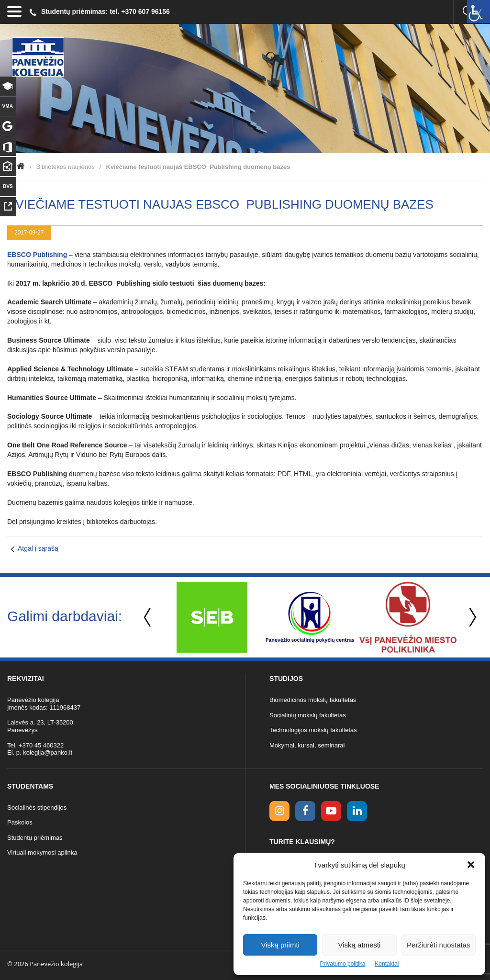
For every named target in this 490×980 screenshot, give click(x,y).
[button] (471, 865)
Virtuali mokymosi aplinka (42, 852)
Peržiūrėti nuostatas (439, 945)
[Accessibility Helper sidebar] (479, 11)
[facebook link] (305, 811)
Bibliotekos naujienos (66, 167)
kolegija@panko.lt (48, 752)
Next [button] (471, 618)
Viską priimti (280, 945)
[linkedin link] (357, 811)
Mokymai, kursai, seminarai (307, 745)
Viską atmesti (360, 945)
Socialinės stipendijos (37, 807)
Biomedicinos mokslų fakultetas (313, 700)
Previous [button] (148, 618)
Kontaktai (387, 964)
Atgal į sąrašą (38, 548)
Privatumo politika (343, 964)
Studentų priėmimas (35, 838)
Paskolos (20, 822)
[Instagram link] (279, 811)
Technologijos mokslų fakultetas (313, 730)
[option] (212, 617)
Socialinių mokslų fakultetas (308, 715)
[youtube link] (331, 811)
